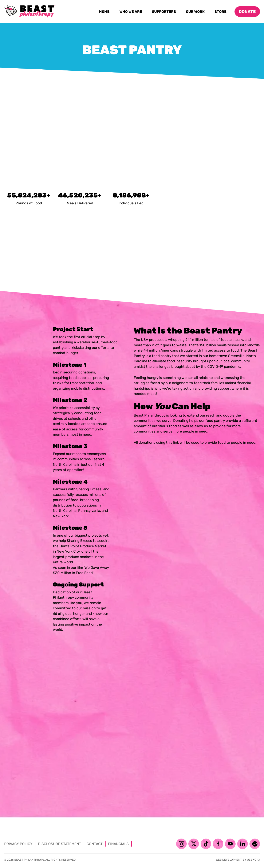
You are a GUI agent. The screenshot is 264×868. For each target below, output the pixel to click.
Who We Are (131, 13)
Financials (118, 844)
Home (105, 13)
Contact (95, 844)
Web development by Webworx (238, 860)
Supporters (165, 13)
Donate (247, 12)
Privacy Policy (18, 844)
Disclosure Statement (60, 844)
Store (221, 13)
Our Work (196, 13)
